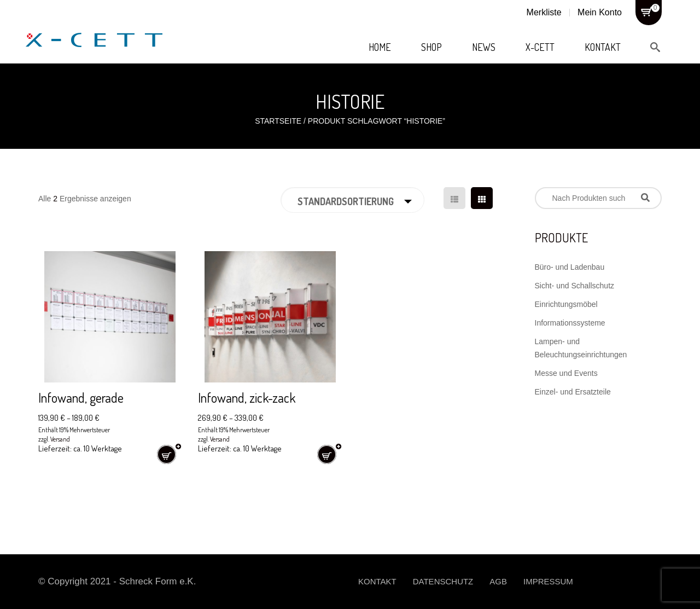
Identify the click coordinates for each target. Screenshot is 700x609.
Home (380, 47)
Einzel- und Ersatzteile (573, 392)
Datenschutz (443, 581)
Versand (60, 439)
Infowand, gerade (81, 398)
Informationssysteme (570, 323)
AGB (498, 581)
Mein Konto (600, 12)
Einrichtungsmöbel (566, 304)
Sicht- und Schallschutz (575, 286)
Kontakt (603, 47)
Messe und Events (566, 373)
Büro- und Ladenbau (570, 267)
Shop (431, 47)
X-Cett (540, 47)
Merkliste (544, 12)
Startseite (278, 121)
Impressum (548, 581)
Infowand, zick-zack (247, 398)
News (484, 47)
